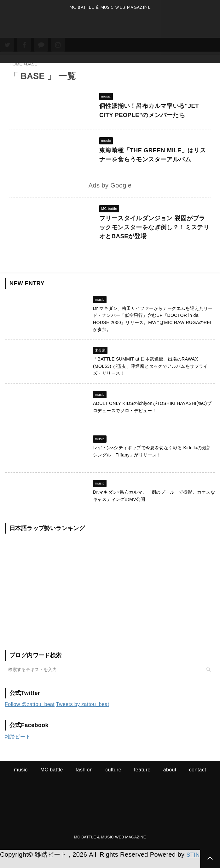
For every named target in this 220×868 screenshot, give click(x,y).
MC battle (52, 778)
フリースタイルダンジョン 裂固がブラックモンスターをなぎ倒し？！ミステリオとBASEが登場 (155, 233)
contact (198, 778)
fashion (84, 778)
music (21, 778)
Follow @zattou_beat (30, 713)
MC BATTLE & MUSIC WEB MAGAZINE (110, 846)
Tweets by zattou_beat (83, 713)
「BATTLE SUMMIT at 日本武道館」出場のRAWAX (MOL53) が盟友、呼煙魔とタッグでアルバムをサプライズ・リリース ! (151, 375)
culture (113, 778)
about (170, 778)
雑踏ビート (18, 745)
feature (142, 778)
